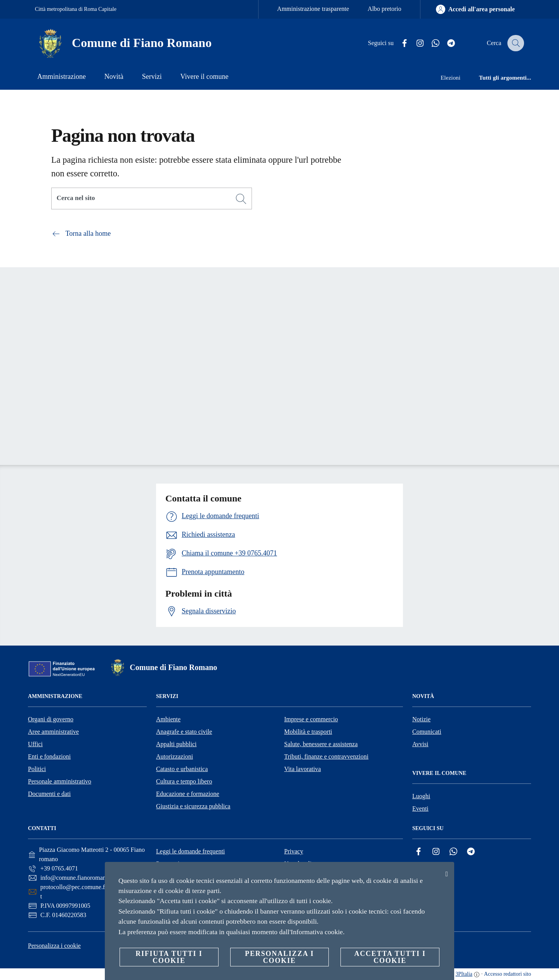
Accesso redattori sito (508, 974)
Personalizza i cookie (54, 946)
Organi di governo (51, 719)
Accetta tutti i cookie (390, 957)
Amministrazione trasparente (313, 9)
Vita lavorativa (303, 769)
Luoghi (421, 796)
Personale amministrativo (60, 781)
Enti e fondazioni (49, 756)
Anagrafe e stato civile (184, 732)
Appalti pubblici (176, 744)
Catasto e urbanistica (182, 769)
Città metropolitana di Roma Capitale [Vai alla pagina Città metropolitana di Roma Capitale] (76, 9)
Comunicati (427, 732)
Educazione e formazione (188, 794)
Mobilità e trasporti (308, 732)
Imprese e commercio (311, 719)
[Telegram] (446, 43)
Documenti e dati (49, 794)
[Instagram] (415, 43)
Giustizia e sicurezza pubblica (193, 806)
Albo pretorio (385, 9)
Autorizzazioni (174, 756)
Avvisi (420, 744)
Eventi (420, 809)
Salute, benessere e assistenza (321, 744)
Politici (37, 769)
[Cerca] (515, 43)
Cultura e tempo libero (184, 781)
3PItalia (464, 974)
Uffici (35, 744)
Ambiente (168, 719)
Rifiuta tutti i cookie (169, 957)
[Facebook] (399, 43)
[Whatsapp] (431, 43)
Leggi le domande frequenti (190, 851)
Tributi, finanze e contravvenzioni (326, 756)
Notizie (421, 719)
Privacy (294, 851)
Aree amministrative (53, 732)
